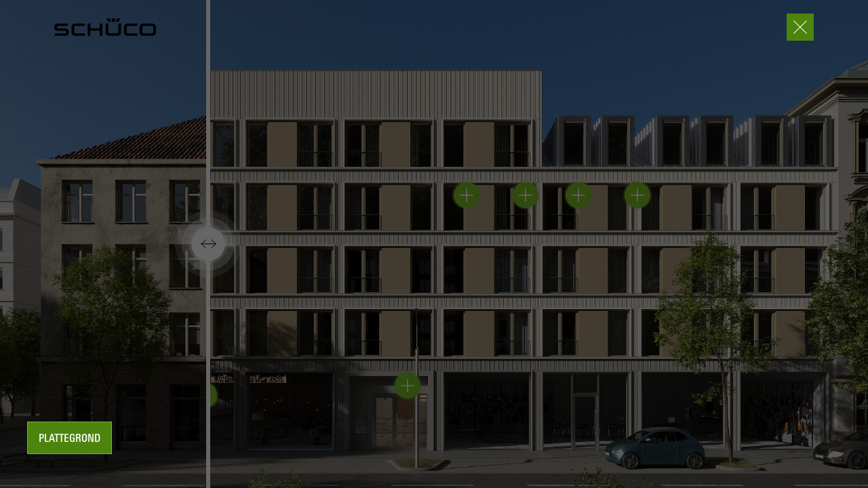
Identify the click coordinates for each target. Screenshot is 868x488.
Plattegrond (70, 439)
